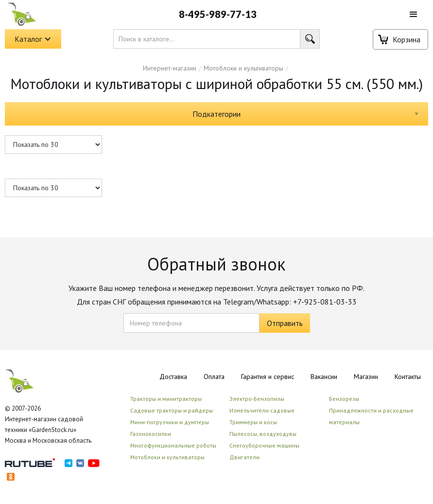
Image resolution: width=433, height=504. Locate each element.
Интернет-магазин (170, 68)
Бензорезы (344, 399)
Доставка (173, 377)
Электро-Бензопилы (257, 399)
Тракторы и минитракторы (166, 399)
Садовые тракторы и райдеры (172, 410)
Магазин (366, 377)
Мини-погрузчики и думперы (170, 422)
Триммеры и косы (253, 422)
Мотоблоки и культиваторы (243, 68)
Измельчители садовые (262, 410)
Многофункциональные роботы (173, 445)
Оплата (214, 377)
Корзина (407, 39)
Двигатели (244, 457)
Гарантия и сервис (268, 377)
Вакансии (324, 377)
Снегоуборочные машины (264, 445)
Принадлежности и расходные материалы (371, 416)
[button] (414, 15)
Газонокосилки (151, 434)
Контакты (408, 377)
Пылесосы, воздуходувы (263, 434)
